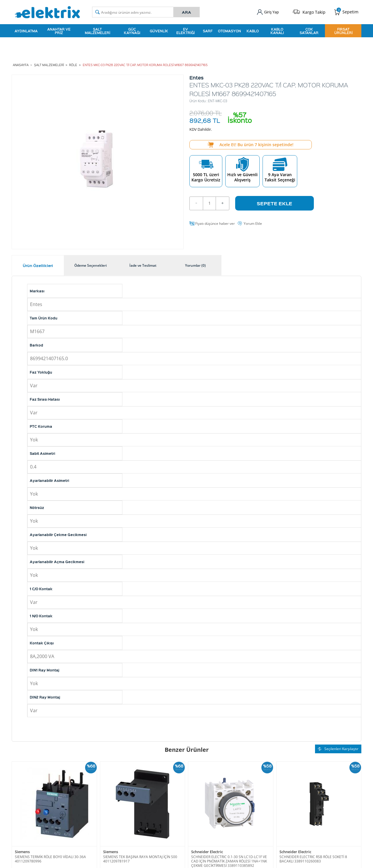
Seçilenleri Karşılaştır (338, 747)
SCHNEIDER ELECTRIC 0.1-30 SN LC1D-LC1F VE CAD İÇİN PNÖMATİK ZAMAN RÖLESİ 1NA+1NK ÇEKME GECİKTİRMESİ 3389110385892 (229, 860)
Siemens (22, 851)
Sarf (208, 30)
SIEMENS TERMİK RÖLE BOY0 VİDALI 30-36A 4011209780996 (50, 858)
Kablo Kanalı (277, 30)
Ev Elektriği (185, 30)
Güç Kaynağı (132, 30)
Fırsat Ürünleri (343, 30)
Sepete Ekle (275, 202)
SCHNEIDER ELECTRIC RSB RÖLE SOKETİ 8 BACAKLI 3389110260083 (313, 858)
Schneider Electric (207, 851)
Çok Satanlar (309, 30)
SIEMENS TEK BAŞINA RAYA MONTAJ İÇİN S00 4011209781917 (140, 858)
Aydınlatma (26, 30)
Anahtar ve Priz (59, 30)
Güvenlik (159, 30)
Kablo (253, 30)
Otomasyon (229, 30)
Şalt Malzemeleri (97, 30)
